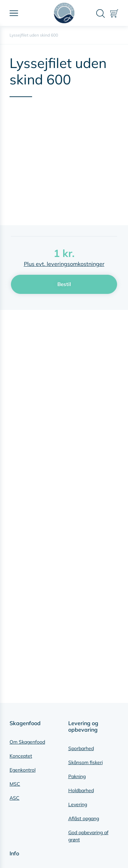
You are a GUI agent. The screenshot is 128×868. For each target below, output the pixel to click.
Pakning (77, 776)
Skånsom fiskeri (86, 762)
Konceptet (21, 756)
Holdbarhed (81, 790)
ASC (15, 798)
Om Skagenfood (27, 742)
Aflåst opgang (84, 818)
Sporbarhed (81, 748)
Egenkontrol (23, 770)
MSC (15, 784)
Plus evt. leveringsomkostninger (64, 264)
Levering (78, 804)
